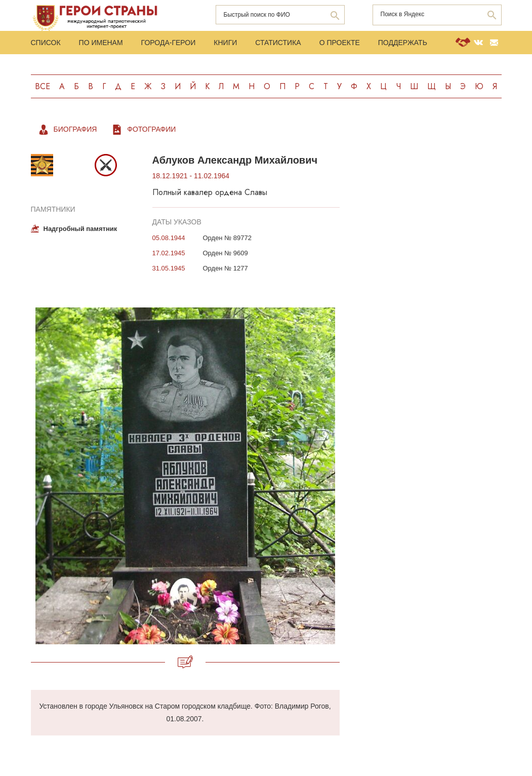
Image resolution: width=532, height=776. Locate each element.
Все (43, 86)
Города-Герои (169, 43)
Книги (225, 43)
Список (46, 43)
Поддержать (403, 43)
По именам (101, 43)
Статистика (278, 43)
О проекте (340, 43)
